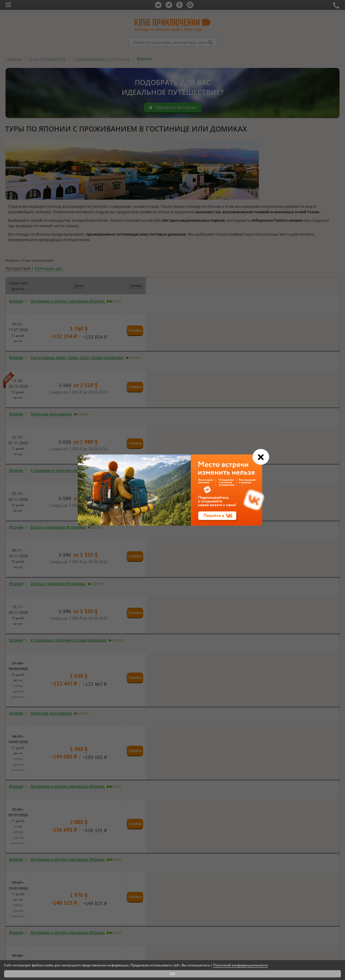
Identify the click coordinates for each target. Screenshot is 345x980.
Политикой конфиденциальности (240, 965)
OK (173, 974)
